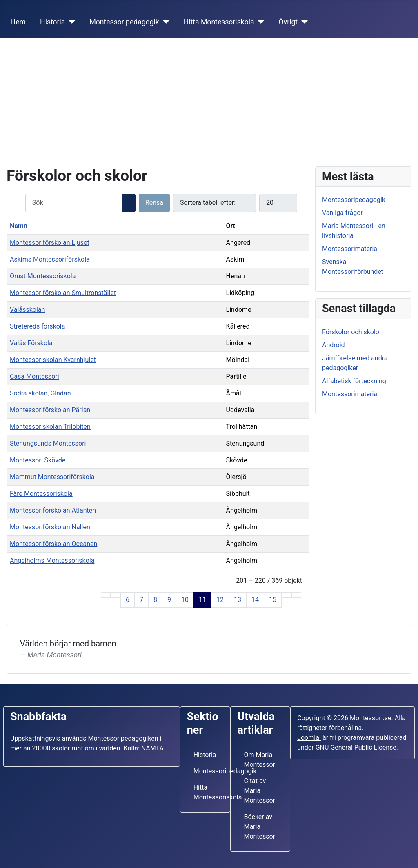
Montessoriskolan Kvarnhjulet (53, 360)
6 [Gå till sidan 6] (128, 600)
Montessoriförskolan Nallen (50, 527)
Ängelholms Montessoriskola (52, 561)
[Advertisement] (209, 99)
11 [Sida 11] (202, 600)
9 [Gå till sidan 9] (169, 600)
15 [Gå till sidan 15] (273, 600)
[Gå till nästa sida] (287, 595)
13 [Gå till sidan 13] (238, 600)
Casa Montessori (34, 376)
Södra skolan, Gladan (40, 393)
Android (334, 345)
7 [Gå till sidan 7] (141, 600)
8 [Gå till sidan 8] (155, 600)
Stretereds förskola (37, 326)
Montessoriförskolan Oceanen (53, 544)
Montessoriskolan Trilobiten (50, 427)
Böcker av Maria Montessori (260, 827)
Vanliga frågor (342, 213)
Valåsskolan (27, 310)
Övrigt (288, 22)
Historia (52, 22)
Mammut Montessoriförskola (52, 477)
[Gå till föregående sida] (116, 595)
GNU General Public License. (357, 747)
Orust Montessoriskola (43, 276)
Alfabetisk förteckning (354, 381)
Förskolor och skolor (352, 332)
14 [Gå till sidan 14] (255, 600)
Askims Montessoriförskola (50, 259)
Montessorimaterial (350, 249)
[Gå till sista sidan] (297, 595)
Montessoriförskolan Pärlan (50, 410)
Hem (18, 22)
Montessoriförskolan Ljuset (50, 243)
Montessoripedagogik (124, 22)
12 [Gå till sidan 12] (220, 600)
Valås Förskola (31, 343)
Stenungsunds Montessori (48, 443)
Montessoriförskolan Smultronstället (63, 293)
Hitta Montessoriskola (219, 22)
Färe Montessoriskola (41, 494)
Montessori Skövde (38, 460)
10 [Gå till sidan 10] (185, 600)
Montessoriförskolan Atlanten (53, 510)
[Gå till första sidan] (105, 595)
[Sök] (129, 203)
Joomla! (309, 738)
